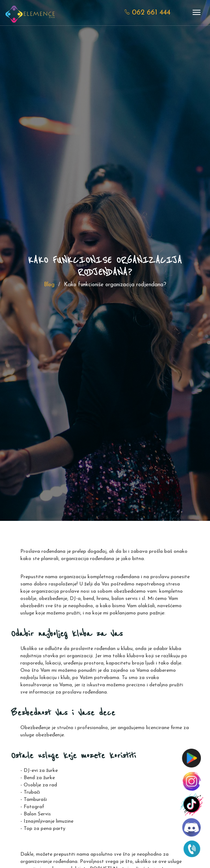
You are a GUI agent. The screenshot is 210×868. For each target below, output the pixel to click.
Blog (49, 285)
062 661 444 (148, 13)
